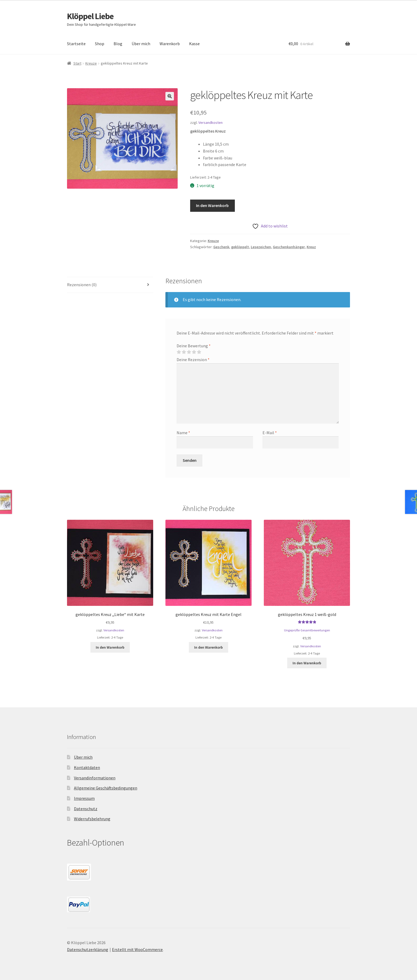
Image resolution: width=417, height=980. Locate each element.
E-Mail (270, 433)
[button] (170, 96)
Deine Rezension (193, 360)
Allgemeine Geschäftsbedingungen (106, 788)
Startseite (76, 44)
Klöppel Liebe (90, 16)
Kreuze (91, 63)
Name (183, 433)
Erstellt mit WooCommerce (137, 949)
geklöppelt (240, 247)
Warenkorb (170, 44)
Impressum (84, 798)
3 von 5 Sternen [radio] (189, 352)
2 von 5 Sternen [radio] (184, 352)
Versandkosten (210, 122)
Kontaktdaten (87, 767)
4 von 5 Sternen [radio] (194, 352)
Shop (100, 44)
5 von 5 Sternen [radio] (199, 352)
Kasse (194, 44)
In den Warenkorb (212, 205)
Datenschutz (86, 809)
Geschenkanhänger (289, 247)
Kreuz (311, 247)
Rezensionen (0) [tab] (82, 285)
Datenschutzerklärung (88, 949)
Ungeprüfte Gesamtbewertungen (307, 630)
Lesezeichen (261, 247)
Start (77, 63)
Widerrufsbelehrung (92, 819)
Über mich (141, 44)
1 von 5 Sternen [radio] (179, 352)
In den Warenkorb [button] (110, 647)
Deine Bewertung (194, 346)
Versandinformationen (95, 778)
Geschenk (221, 247)
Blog (118, 44)
